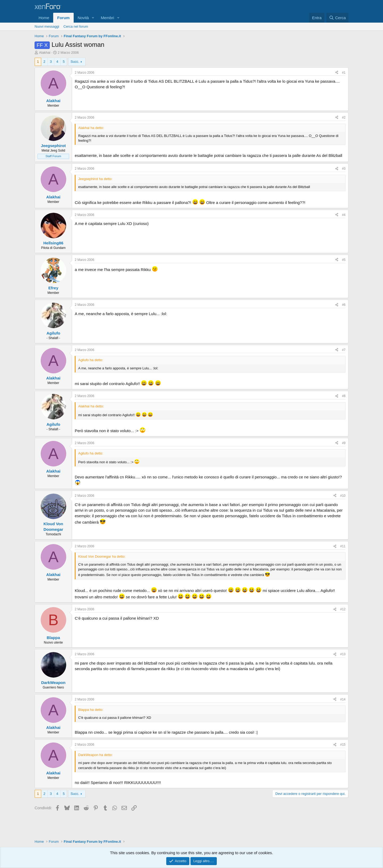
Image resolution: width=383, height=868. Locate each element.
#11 (343, 546)
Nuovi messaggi (47, 26)
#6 (344, 305)
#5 (344, 260)
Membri (107, 18)
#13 (343, 654)
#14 (343, 699)
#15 (343, 745)
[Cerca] (337, 18)
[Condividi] (337, 73)
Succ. (75, 62)
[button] (93, 18)
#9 (344, 443)
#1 (344, 73)
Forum (63, 18)
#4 (344, 215)
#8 (344, 396)
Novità (83, 18)
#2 (344, 118)
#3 (344, 169)
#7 (344, 350)
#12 (343, 609)
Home (44, 18)
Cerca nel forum (76, 26)
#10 (343, 496)
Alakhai (45, 53)
